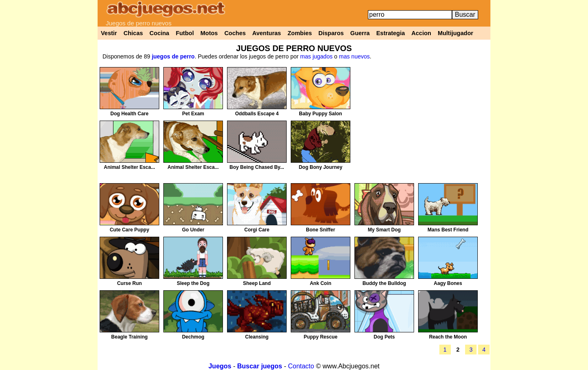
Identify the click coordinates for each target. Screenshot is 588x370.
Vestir (109, 33)
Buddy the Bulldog (384, 283)
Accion (421, 33)
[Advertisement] (421, 124)
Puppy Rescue (321, 337)
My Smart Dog (384, 230)
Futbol (185, 33)
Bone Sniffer (320, 230)
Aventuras (267, 33)
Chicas (134, 33)
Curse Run (130, 283)
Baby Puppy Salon (320, 114)
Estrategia (390, 33)
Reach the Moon (448, 337)
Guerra (360, 33)
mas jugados (316, 56)
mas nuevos (354, 56)
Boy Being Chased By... (257, 167)
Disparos (331, 33)
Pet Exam (193, 114)
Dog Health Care (129, 114)
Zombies (300, 33)
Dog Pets (384, 337)
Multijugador (455, 33)
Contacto (301, 366)
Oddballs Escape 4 (257, 114)
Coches (235, 33)
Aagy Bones (448, 283)
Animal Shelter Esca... (129, 167)
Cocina (159, 33)
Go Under (193, 230)
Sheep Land (257, 283)
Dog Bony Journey (321, 167)
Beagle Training (129, 337)
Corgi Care (257, 230)
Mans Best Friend (448, 230)
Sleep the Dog (193, 283)
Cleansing (257, 337)
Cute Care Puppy (130, 230)
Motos (209, 33)
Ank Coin (321, 283)
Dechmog (193, 337)
